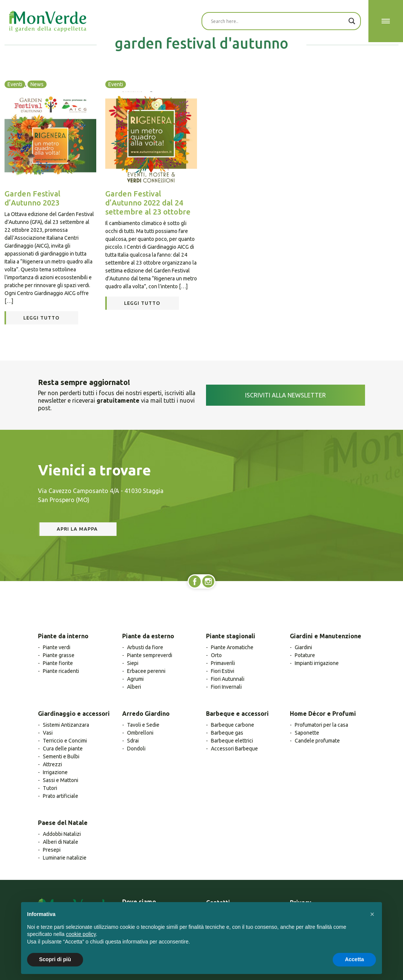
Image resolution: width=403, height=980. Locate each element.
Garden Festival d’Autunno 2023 (33, 198)
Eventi (15, 84)
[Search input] (278, 21)
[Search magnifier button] (352, 21)
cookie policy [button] (81, 934)
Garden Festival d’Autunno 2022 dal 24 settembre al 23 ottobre (148, 203)
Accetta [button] (354, 959)
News (37, 84)
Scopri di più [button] (55, 959)
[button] (372, 914)
